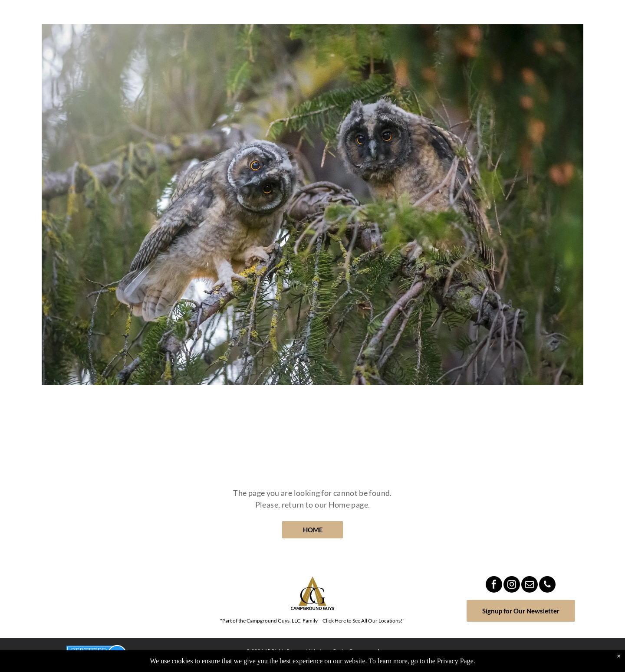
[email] (530, 585)
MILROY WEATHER (104, 599)
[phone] (547, 585)
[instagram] (512, 585)
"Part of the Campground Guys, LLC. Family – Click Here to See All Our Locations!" (312, 621)
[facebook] (494, 585)
